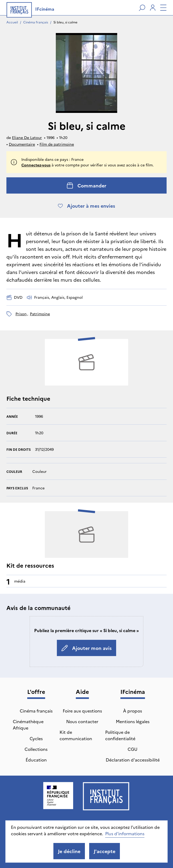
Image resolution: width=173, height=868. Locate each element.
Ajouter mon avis (86, 648)
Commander (86, 185)
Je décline (69, 851)
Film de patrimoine (57, 144)
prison (21, 314)
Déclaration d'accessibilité (133, 760)
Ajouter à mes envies (86, 206)
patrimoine (40, 314)
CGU (133, 749)
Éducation (36, 760)
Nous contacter (82, 721)
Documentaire (22, 144)
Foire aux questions (82, 711)
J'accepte (105, 851)
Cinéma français (36, 22)
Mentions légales (133, 721)
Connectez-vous (36, 165)
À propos (133, 711)
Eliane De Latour (27, 137)
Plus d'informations (125, 833)
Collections (36, 749)
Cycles (36, 738)
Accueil (12, 22)
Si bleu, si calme (66, 22)
